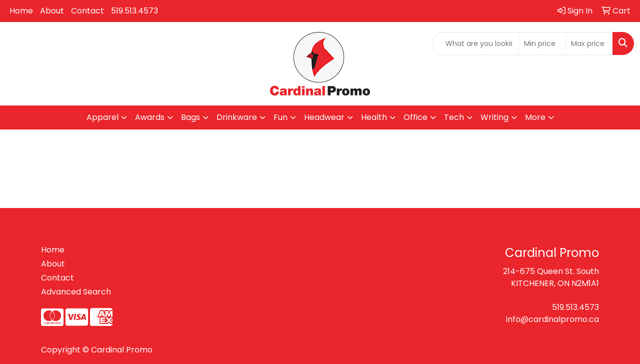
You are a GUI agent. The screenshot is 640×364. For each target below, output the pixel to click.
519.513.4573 (134, 11)
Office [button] (415, 117)
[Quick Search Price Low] (542, 43)
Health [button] (374, 117)
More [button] (535, 117)
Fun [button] (280, 117)
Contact (87, 11)
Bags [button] (190, 117)
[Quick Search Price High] (589, 43)
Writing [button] (494, 117)
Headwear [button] (324, 117)
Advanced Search (76, 292)
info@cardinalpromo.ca (552, 319)
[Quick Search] (476, 43)
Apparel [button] (102, 117)
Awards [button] (150, 117)
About (52, 11)
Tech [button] (454, 117)
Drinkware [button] (237, 117)
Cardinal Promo (122, 350)
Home (21, 11)
